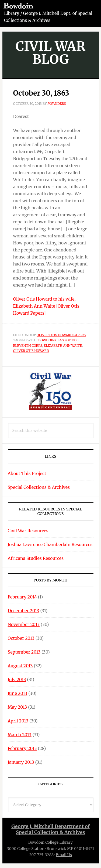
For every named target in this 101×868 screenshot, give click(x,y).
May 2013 (18, 707)
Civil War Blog (50, 53)
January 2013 (21, 762)
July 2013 (17, 679)
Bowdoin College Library (50, 842)
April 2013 (18, 721)
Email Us (64, 855)
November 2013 (24, 624)
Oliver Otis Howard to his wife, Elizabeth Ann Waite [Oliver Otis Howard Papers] (46, 306)
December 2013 (24, 611)
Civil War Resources (28, 531)
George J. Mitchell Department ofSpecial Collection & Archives (50, 829)
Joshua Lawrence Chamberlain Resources (50, 544)
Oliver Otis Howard (31, 351)
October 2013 (21, 638)
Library (12, 13)
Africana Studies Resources (36, 558)
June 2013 (18, 693)
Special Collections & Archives (39, 487)
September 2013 (24, 652)
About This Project (27, 473)
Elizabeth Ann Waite (63, 346)
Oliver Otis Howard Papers (61, 335)
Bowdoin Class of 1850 (58, 340)
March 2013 (20, 735)
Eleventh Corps (28, 346)
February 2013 (22, 748)
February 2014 (22, 597)
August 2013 (20, 666)
